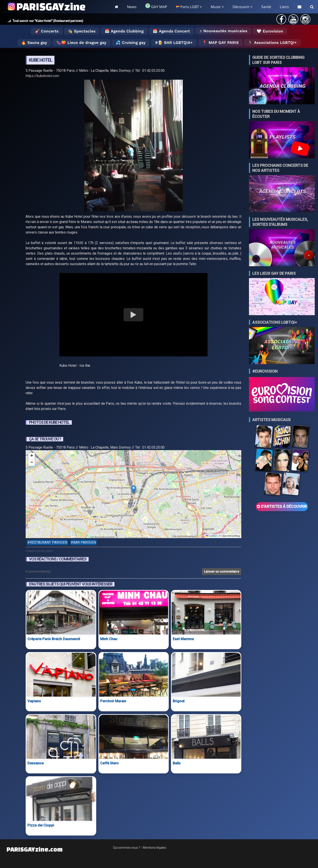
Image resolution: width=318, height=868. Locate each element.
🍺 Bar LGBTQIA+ (175, 43)
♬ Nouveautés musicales (223, 31)
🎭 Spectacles (82, 31)
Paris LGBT (187, 7)
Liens (284, 7)
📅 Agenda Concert (171, 31)
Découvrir (241, 7)
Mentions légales (155, 848)
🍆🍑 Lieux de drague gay (81, 43)
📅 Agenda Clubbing (124, 31)
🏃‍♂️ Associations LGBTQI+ (272, 43)
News (132, 7)
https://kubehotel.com (42, 76)
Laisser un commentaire (222, 571)
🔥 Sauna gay (34, 43)
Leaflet (211, 536)
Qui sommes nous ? (127, 848)
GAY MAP (156, 6)
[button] (134, 490)
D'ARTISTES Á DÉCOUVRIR (282, 507)
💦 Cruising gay (131, 43)
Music (216, 7)
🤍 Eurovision (270, 31)
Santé (266, 7)
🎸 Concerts (47, 31)
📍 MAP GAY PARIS (220, 43)
